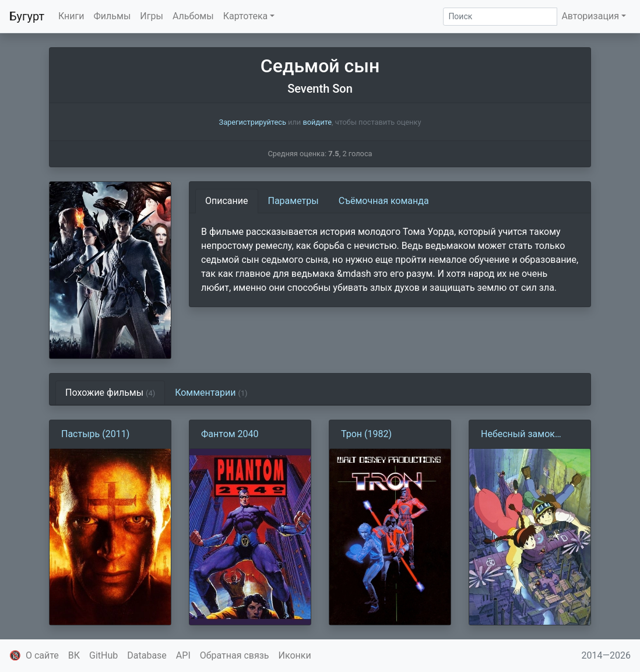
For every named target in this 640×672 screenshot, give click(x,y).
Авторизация (590, 16)
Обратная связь (235, 655)
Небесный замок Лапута (518, 435)
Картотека (246, 16)
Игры (152, 16)
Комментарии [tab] (211, 393)
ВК (74, 655)
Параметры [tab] (293, 201)
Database (147, 655)
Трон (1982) (366, 434)
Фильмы (112, 16)
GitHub (103, 655)
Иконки (295, 655)
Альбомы (193, 16)
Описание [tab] (227, 201)
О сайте (42, 655)
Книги (71, 16)
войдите (317, 122)
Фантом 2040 (230, 434)
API (183, 655)
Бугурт (27, 16)
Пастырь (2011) (95, 434)
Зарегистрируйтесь (253, 122)
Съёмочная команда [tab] (384, 201)
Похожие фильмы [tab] (110, 393)
